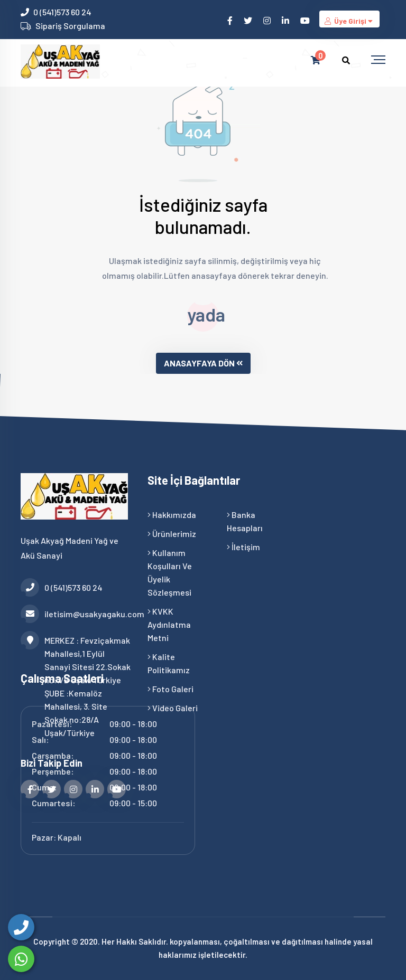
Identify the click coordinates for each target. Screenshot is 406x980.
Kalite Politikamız (169, 663)
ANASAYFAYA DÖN (203, 363)
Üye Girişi (349, 21)
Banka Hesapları (245, 521)
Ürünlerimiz (172, 534)
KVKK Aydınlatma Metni (169, 624)
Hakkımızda (172, 515)
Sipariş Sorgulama (70, 26)
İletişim (243, 547)
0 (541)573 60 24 (62, 12)
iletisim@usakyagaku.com (76, 614)
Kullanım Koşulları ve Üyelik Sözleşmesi (170, 572)
